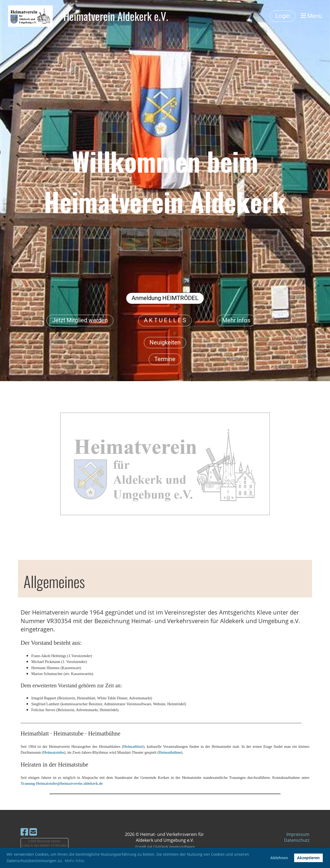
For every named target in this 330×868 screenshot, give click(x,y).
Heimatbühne (170, 752)
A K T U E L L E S (165, 320)
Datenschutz (297, 840)
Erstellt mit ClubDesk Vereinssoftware (165, 847)
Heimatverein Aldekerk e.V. (116, 16)
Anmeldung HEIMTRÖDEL (165, 298)
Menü (311, 16)
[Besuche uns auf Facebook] (24, 832)
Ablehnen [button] (279, 858)
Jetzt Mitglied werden (80, 320)
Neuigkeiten (165, 342)
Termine (165, 359)
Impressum (298, 834)
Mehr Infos (236, 320)
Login (283, 16)
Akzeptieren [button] (308, 858)
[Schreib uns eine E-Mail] (33, 832)
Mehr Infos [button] (74, 861)
